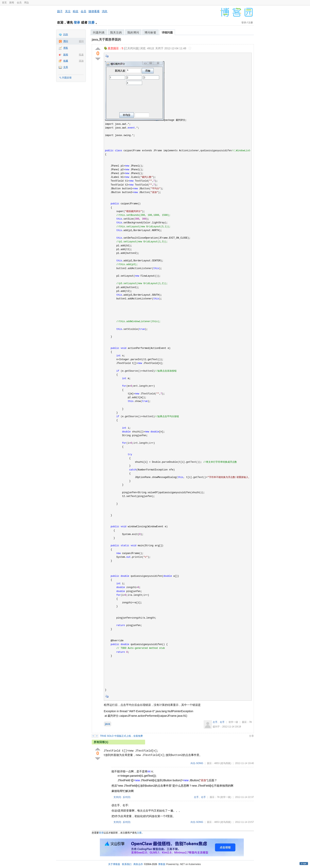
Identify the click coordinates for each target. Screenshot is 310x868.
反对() (127, 797)
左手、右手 (219, 722)
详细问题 (167, 32)
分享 (251, 736)
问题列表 (99, 32)
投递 (81, 55)
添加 (81, 61)
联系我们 (127, 864)
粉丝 (76, 11)
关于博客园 (114, 864)
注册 (91, 22)
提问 (81, 41)
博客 (66, 48)
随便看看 (94, 11)
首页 (4, 3)
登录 (77, 22)
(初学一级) (226, 797)
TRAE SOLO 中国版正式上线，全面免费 (121, 736)
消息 (105, 11)
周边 (26, 3)
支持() (117, 797)
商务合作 (138, 864)
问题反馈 (67, 78)
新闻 (12, 3)
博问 (66, 41)
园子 (60, 11)
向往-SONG (197, 763)
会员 (19, 3)
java (108, 724)
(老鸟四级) (226, 763)
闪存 (66, 34)
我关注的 (116, 32)
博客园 (162, 864)
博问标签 (150, 32)
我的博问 (133, 32)
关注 (68, 11)
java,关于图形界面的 (106, 39)
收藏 (66, 61)
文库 (66, 67)
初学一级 (233, 722)
